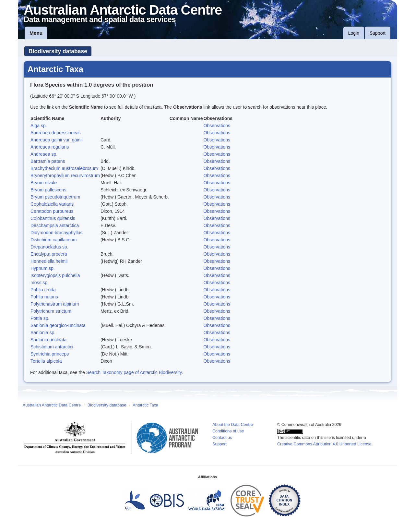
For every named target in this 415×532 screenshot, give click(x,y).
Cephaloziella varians (52, 204)
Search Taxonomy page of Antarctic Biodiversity (134, 372)
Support (378, 33)
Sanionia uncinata (48, 340)
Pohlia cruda (43, 290)
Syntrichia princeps (50, 354)
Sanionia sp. (43, 332)
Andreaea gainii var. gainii (56, 140)
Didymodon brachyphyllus (56, 233)
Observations (217, 126)
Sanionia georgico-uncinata (58, 325)
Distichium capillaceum (53, 240)
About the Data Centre (233, 425)
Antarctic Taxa (145, 405)
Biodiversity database (58, 51)
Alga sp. (39, 126)
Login (354, 33)
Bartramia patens (48, 161)
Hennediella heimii (49, 261)
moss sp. (40, 283)
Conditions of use (228, 431)
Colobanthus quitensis (53, 218)
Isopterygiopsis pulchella (55, 275)
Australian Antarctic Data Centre (52, 405)
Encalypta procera (49, 254)
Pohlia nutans (44, 297)
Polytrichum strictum (51, 311)
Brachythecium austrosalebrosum (64, 168)
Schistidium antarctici (52, 347)
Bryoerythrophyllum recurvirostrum (65, 175)
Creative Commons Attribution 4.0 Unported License (324, 444)
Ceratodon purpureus (52, 211)
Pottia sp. (40, 318)
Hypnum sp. (43, 268)
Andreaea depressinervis (56, 133)
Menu (36, 33)
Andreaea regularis (50, 147)
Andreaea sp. (44, 154)
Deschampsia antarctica (55, 225)
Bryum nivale (44, 183)
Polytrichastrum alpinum (55, 304)
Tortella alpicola (46, 361)
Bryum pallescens (48, 190)
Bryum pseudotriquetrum (55, 197)
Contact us (222, 438)
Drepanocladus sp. (49, 247)
